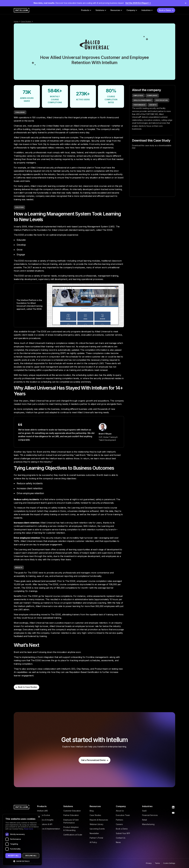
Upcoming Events (97, 829)
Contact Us (121, 838)
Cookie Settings (169, 863)
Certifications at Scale (73, 835)
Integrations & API (45, 824)
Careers (119, 824)
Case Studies (26, 22)
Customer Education (72, 811)
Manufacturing (148, 824)
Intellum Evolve (44, 815)
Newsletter (94, 833)
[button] (86, 10)
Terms (157, 863)
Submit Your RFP (123, 833)
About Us (120, 811)
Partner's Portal (96, 838)
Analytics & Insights (45, 820)
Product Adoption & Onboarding (71, 829)
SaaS (144, 811)
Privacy (149, 863)
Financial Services (150, 815)
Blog (92, 811)
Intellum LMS (42, 811)
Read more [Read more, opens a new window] (29, 829)
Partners (120, 820)
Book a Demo (122, 829)
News (118, 842)
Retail (145, 820)
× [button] (39, 817)
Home (16, 22)
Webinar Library (96, 824)
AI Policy (93, 842)
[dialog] (22, 840)
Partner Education (71, 815)
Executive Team (123, 815)
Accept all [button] (13, 856)
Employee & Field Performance (71, 821)
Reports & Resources (99, 820)
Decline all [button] (31, 856)
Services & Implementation (49, 829)
